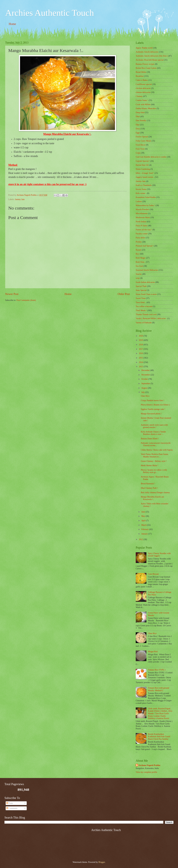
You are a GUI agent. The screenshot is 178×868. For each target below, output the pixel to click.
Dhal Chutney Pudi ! (149, 488)
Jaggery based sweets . (145, 177)
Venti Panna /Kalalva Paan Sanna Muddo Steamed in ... (154, 455)
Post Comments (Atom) (26, 300)
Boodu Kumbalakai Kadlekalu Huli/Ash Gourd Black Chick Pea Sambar (159, 737)
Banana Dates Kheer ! (150, 439)
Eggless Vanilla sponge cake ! (153, 409)
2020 (141, 336)
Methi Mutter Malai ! (150, 465)
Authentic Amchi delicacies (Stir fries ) (152, 56)
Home (12, 24)
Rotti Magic (141, 258)
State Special (141, 290)
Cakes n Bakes (142, 80)
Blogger (102, 862)
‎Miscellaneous (142, 213)
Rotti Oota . (141, 262)
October (145, 379)
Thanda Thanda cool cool (146, 314)
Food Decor (141, 145)
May (144, 516)
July (143, 392)
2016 (141, 353)
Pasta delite (140, 238)
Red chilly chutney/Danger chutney (155, 493)
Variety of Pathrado (144, 323)
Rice (138, 254)
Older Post (124, 294)
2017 (141, 349)
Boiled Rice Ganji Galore (146, 68)
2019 (141, 340)
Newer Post (12, 294)
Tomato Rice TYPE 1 (157, 670)
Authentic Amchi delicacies (147, 52)
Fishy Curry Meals (143, 141)
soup (138, 278)
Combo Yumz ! (142, 100)
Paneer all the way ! (144, 230)
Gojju (138, 153)
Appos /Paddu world (144, 48)
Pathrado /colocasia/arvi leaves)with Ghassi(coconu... (156, 444)
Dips (138, 125)
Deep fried (140, 112)
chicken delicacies (143, 88)
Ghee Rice (145, 396)
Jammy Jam (20, 199)
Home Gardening (143, 169)
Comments (12, 808)
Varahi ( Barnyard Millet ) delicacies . (151, 318)
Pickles (139, 242)
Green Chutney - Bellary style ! (154, 461)
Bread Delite (141, 72)
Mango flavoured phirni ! (151, 414)
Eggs (138, 133)
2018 (141, 345)
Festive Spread (142, 137)
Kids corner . (141, 193)
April (144, 521)
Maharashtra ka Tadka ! (145, 205)
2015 (141, 358)
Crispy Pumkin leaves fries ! (152, 400)
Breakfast (140, 76)
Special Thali (141, 286)
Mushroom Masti (143, 217)
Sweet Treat (141, 298)
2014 (141, 362)
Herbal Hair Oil (142, 165)
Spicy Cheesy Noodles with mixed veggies (159, 555)
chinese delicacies (143, 92)
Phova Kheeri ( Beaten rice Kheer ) (155, 405)
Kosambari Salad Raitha (146, 197)
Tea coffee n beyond (144, 306)
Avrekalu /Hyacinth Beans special (150, 60)
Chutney (139, 96)
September (146, 384)
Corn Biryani (153, 574)
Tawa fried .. (141, 302)
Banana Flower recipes (145, 64)
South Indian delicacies (145, 282)
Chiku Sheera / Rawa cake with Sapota (157, 450)
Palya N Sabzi (142, 226)
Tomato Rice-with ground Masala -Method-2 (159, 689)
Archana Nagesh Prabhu (149, 765)
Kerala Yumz (141, 189)
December (146, 370)
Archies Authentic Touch (50, 13)
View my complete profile (146, 772)
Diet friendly (141, 121)
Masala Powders (142, 209)
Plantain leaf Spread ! (145, 246)
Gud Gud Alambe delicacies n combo (151, 157)
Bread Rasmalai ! (148, 484)
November (146, 375)
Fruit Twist (140, 149)
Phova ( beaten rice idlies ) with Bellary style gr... (154, 471)
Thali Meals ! (141, 310)
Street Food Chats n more (146, 294)
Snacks (139, 274)
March (144, 525)
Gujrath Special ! (143, 161)
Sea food (139, 266)
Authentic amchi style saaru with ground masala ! (154, 426)
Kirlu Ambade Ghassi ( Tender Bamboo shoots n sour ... (153, 433)
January (145, 534)
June (144, 512)
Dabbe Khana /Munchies (146, 108)
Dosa (138, 129)
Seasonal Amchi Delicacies (147, 270)
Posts (10, 803)
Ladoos (139, 201)
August (145, 388)
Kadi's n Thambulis (144, 185)
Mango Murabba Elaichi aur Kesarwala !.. (152, 498)
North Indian (141, 222)
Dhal (138, 117)
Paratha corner (142, 234)
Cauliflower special (144, 84)
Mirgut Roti (153, 652)
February (145, 529)
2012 (141, 539)
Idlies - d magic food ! (145, 173)
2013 (141, 367)
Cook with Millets (143, 104)
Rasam (139, 250)
